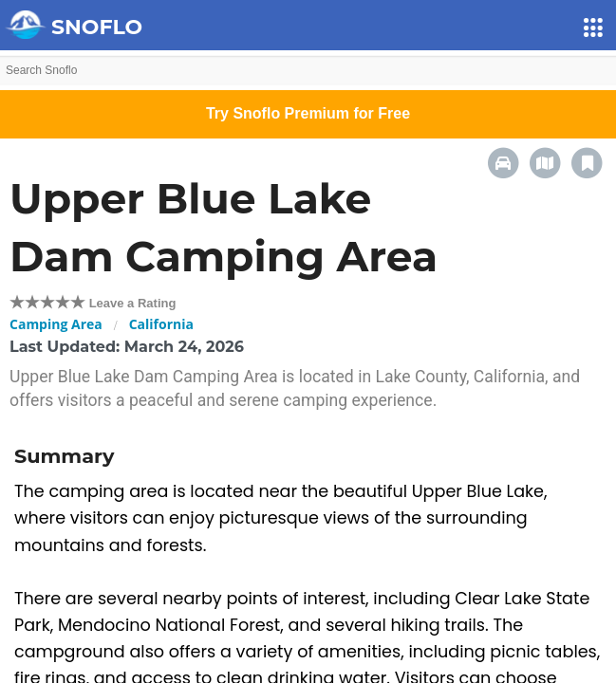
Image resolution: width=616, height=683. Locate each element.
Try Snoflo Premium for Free (308, 113)
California (161, 324)
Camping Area (56, 324)
